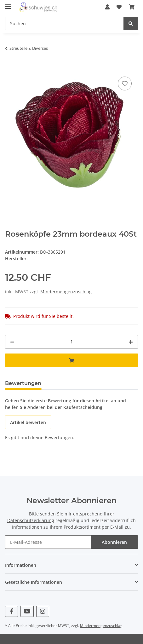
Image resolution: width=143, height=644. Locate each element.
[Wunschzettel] (119, 7)
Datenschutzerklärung (31, 520)
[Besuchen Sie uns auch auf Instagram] (43, 611)
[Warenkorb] (132, 7)
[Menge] (71, 342)
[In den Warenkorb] (10, 68)
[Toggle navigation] (8, 4)
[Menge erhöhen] (131, 342)
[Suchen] (64, 23)
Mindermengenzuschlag (66, 292)
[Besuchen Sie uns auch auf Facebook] (11, 611)
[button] (107, 7)
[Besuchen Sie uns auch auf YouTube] (27, 611)
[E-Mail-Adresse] (48, 542)
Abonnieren (114, 542)
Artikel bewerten (28, 422)
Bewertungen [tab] (23, 383)
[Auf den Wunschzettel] (125, 83)
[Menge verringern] (12, 342)
